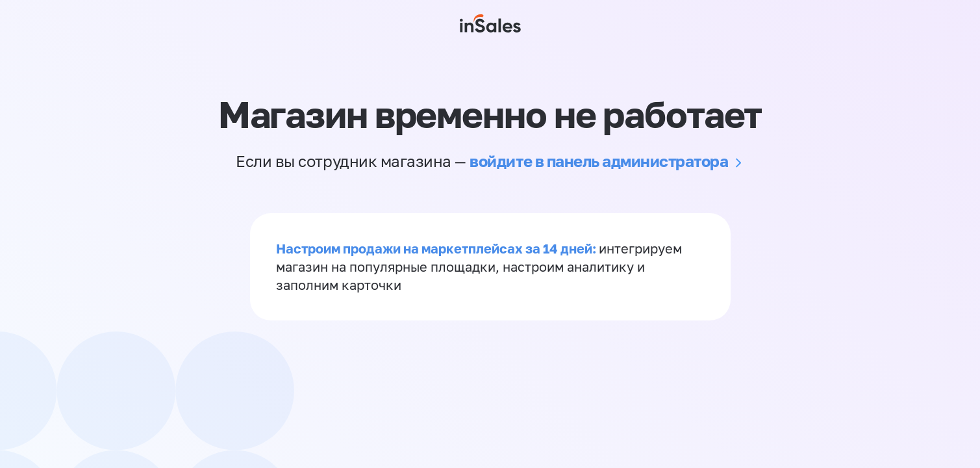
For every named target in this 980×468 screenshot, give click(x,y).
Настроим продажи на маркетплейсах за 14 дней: (437, 248)
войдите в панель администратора (599, 161)
